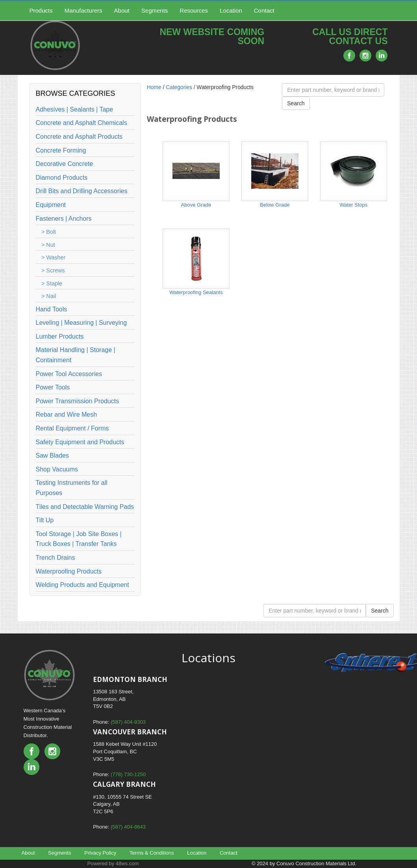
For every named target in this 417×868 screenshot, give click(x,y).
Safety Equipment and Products (80, 442)
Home (154, 87)
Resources (194, 10)
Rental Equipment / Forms (72, 428)
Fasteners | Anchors (64, 219)
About (122, 10)
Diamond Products (62, 178)
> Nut (48, 245)
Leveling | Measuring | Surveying (82, 323)
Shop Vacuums (57, 469)
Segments (155, 10)
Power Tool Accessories (69, 374)
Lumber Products (60, 336)
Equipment (51, 205)
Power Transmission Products (78, 401)
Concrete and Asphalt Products (79, 137)
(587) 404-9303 (128, 722)
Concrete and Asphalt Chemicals (82, 123)
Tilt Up (45, 520)
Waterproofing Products (69, 571)
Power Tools (53, 387)
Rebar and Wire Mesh (67, 414)
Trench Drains (56, 558)
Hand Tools (52, 309)
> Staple (52, 283)
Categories (179, 87)
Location (231, 10)
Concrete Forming (61, 150)
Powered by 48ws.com (113, 863)
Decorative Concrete (65, 164)
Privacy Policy (100, 853)
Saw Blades (53, 455)
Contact (264, 10)
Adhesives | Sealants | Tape (75, 109)
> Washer (53, 257)
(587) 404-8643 (128, 827)
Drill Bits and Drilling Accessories (82, 191)
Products (41, 10)
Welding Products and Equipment (82, 585)
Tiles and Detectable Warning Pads (85, 507)
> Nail (49, 296)
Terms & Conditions (152, 853)
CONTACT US (358, 41)
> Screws (53, 270)
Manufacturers (83, 10)
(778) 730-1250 (128, 774)
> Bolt (49, 232)
